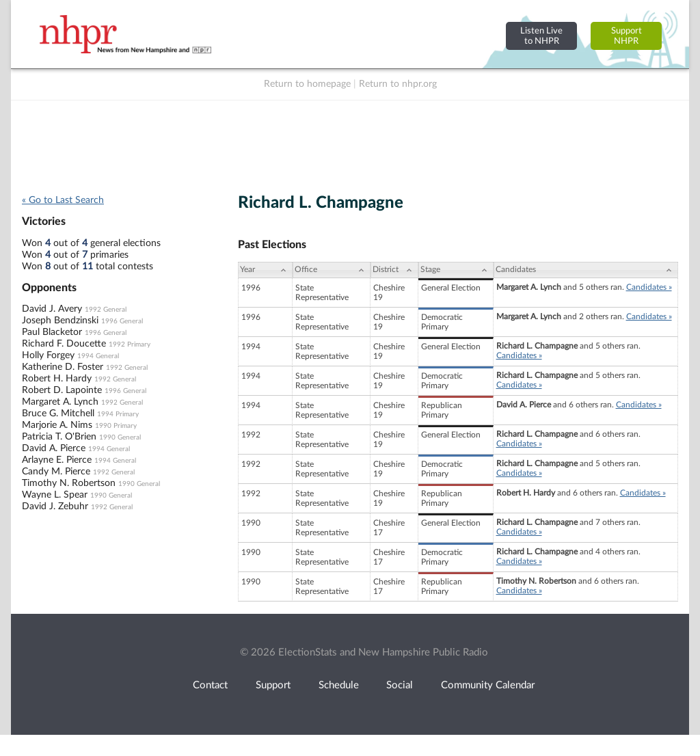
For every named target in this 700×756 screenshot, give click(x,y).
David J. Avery (52, 309)
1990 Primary (116, 426)
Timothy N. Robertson (69, 483)
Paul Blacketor (52, 332)
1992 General (106, 310)
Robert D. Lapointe (62, 390)
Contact (210, 685)
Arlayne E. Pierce (57, 460)
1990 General (120, 437)
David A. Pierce (54, 448)
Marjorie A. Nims (57, 425)
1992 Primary (130, 345)
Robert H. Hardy (57, 379)
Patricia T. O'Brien (59, 437)
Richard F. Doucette (64, 344)
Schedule (339, 685)
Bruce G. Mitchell (58, 414)
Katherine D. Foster (63, 367)
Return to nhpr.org (398, 84)
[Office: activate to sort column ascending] (332, 270)
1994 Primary (118, 414)
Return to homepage (307, 84)
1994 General (98, 356)
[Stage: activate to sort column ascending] (456, 270)
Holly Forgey (48, 355)
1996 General (122, 321)
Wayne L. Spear (55, 495)
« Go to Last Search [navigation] (63, 200)
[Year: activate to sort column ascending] (265, 270)
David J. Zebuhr (55, 507)
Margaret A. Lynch (60, 402)
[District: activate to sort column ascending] (394, 270)
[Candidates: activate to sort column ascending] (586, 270)
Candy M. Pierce (56, 472)
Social (400, 685)
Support (273, 685)
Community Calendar (488, 685)
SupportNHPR (627, 36)
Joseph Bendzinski (60, 321)
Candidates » (649, 287)
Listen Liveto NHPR (541, 36)
